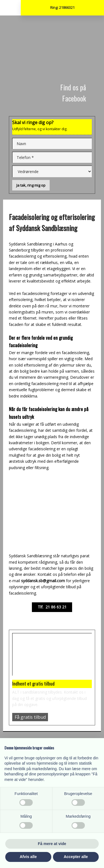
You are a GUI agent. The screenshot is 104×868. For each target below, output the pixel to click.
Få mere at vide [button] (52, 844)
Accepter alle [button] (76, 857)
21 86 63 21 (56, 607)
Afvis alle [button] (28, 857)
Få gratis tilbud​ (30, 717)
